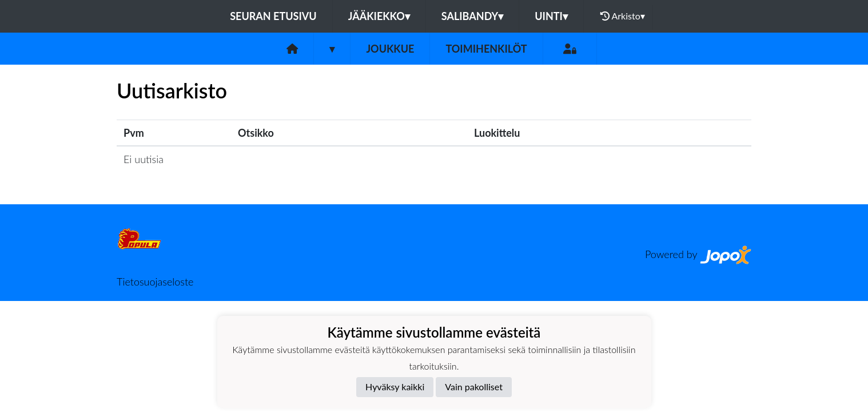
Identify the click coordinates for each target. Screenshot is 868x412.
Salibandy (472, 16)
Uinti (551, 16)
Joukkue (390, 49)
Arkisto (623, 16)
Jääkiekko (379, 16)
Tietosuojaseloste (155, 282)
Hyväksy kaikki (395, 387)
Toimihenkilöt (486, 49)
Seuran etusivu (273, 16)
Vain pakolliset (474, 387)
